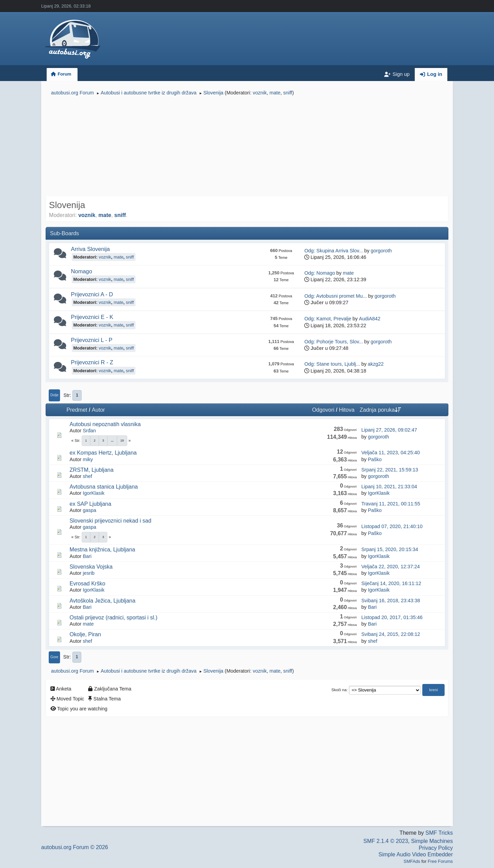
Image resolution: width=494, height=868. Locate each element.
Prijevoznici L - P (92, 340)
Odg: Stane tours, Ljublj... (332, 364)
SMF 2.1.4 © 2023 (386, 841)
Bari (87, 556)
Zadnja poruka (380, 410)
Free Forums (440, 861)
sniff (287, 93)
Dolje (55, 395)
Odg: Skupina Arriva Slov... (334, 251)
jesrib (89, 573)
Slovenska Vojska (91, 567)
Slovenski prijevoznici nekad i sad (110, 521)
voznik (260, 93)
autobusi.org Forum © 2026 (75, 847)
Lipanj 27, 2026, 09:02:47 (389, 430)
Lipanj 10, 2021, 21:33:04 (389, 487)
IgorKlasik (93, 493)
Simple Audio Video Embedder (416, 854)
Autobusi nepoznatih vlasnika (105, 424)
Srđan (89, 431)
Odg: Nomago (320, 273)
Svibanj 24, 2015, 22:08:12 (391, 634)
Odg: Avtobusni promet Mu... (336, 296)
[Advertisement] (247, 147)
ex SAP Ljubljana (91, 504)
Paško (375, 459)
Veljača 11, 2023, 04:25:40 (390, 453)
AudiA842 (369, 319)
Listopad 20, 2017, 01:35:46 (392, 617)
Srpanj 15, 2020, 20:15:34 (390, 549)
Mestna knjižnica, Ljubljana (102, 550)
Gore (54, 657)
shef (87, 476)
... (112, 441)
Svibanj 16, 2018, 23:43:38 (391, 601)
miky (88, 459)
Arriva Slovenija (90, 249)
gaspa (89, 510)
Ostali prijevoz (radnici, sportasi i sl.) (114, 618)
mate (275, 93)
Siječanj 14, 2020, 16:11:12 (391, 583)
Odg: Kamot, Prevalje (328, 319)
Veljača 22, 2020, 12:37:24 (390, 567)
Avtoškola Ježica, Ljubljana (103, 601)
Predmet (77, 410)
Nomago (82, 271)
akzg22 (376, 364)
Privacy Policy (436, 848)
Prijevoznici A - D (92, 294)
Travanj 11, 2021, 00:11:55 (391, 504)
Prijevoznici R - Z (92, 362)
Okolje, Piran (85, 634)
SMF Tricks (439, 833)
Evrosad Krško (87, 584)
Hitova (347, 410)
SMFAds (412, 861)
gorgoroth (381, 251)
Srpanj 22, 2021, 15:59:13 (390, 470)
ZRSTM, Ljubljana (92, 470)
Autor (98, 410)
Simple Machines (432, 841)
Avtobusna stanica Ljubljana (104, 487)
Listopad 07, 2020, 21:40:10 (392, 526)
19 (122, 441)
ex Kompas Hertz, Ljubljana (103, 453)
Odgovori (323, 410)
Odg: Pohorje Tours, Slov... (334, 342)
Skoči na (339, 690)
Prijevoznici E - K (92, 317)
